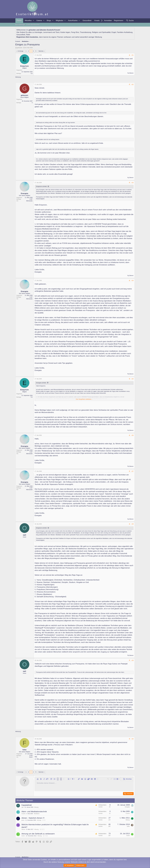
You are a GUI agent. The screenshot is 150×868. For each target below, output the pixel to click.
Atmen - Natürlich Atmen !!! (33, 818)
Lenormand (47, 32)
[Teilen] (129, 55)
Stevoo (23, 829)
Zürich (31, 757)
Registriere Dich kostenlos (27, 37)
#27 (133, 471)
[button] (33, 21)
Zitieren (131, 73)
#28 (133, 524)
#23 (133, 183)
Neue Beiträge (20, 25)
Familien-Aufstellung (125, 32)
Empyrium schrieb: (42, 186)
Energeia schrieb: (41, 383)
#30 (133, 739)
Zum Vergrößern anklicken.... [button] (84, 399)
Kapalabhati (27, 805)
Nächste (41, 51)
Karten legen (65, 32)
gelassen (20, 48)
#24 (133, 280)
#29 (133, 660)
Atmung (36, 807)
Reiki (28, 35)
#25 (133, 379)
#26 (133, 435)
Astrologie (38, 32)
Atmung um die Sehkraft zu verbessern (38, 834)
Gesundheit (87, 21)
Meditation (37, 814)
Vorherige (21, 51)
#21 (133, 55)
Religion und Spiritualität (101, 32)
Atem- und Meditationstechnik (34, 812)
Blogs (49, 21)
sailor (128, 826)
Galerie (39, 21)
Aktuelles (28, 21)
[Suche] (130, 21)
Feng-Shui (75, 32)
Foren (19, 21)
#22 (133, 84)
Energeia (127, 807)
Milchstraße (29, 201)
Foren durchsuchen (33, 25)
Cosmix (24, 814)
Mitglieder (60, 21)
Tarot (58, 32)
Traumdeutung (85, 32)
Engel (114, 32)
